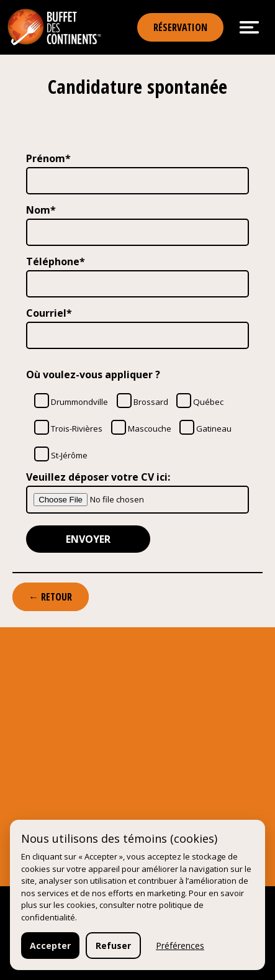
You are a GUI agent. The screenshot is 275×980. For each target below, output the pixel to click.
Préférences (180, 946)
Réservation (180, 27)
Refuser (113, 946)
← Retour (50, 597)
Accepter (50, 946)
